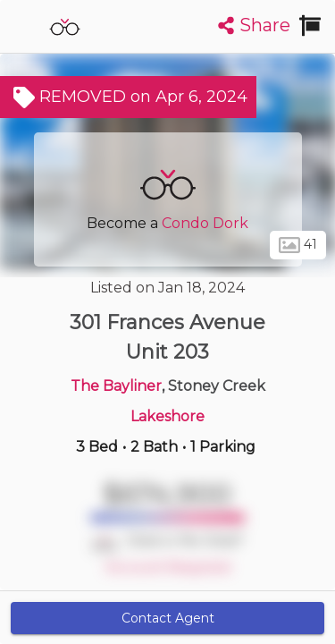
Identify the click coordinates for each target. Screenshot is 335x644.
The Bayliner (116, 386)
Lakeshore (167, 416)
